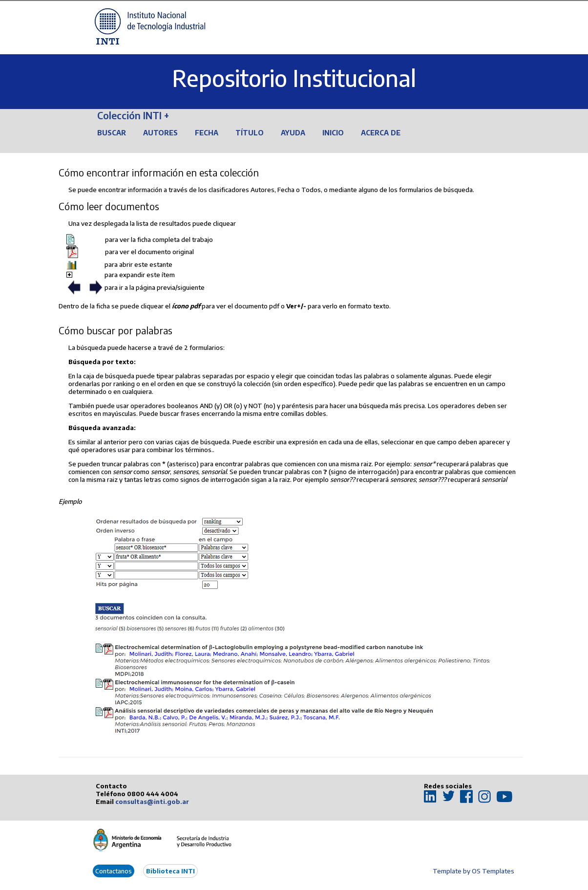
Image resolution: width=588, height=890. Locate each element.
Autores (160, 133)
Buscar (112, 133)
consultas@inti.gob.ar (152, 802)
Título (250, 133)
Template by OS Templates (473, 871)
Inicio (333, 133)
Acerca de (381, 133)
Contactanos (114, 871)
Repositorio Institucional (294, 78)
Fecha (207, 133)
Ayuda (293, 133)
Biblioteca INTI (170, 871)
